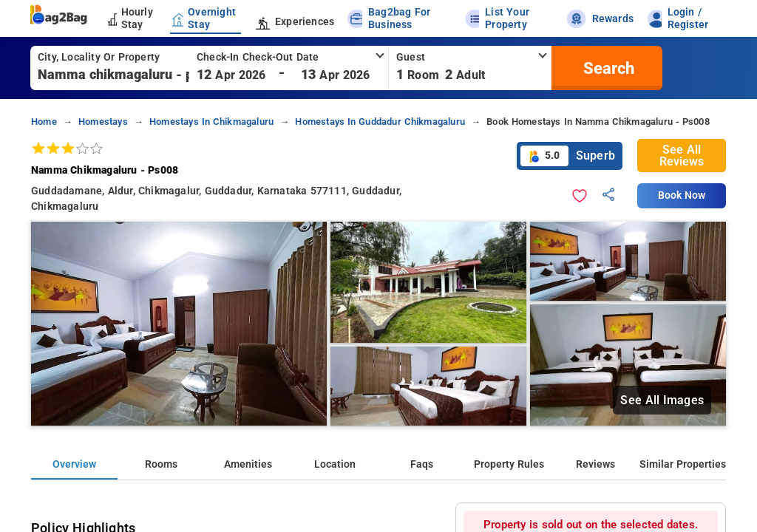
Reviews (595, 464)
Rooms (161, 464)
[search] (607, 68)
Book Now (682, 195)
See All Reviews (682, 156)
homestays (103, 122)
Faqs (422, 464)
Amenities (248, 464)
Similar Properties (683, 464)
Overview (74, 464)
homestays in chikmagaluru (211, 122)
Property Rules (509, 464)
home (44, 122)
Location (335, 464)
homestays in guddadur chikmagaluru (380, 122)
